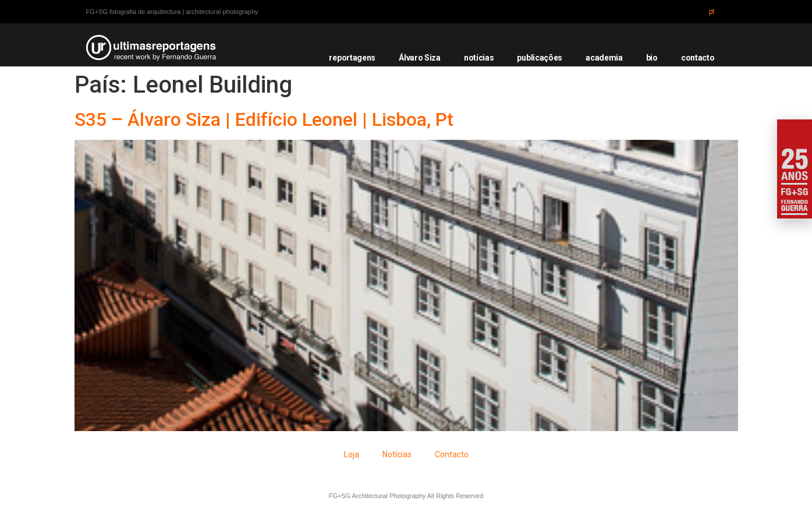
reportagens (352, 58)
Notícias (397, 454)
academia (604, 58)
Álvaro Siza (420, 58)
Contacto (452, 454)
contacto (698, 58)
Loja (352, 454)
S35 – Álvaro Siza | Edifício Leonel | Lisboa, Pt (264, 119)
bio (652, 58)
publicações (540, 58)
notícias (479, 58)
